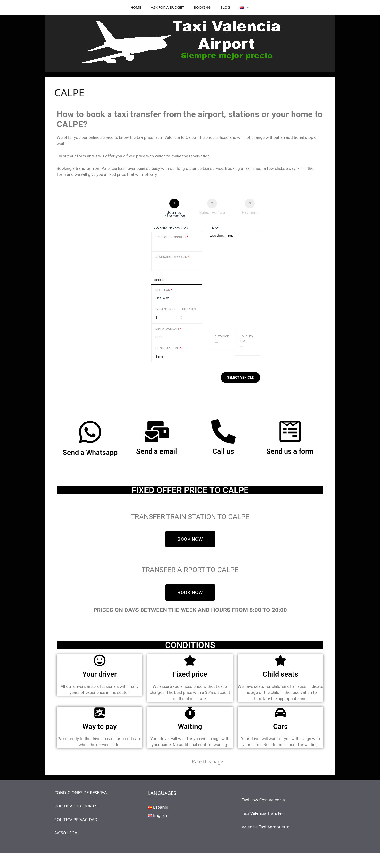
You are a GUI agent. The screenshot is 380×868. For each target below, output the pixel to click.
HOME (136, 7)
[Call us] (223, 431)
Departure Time (168, 348)
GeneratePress (224, 860)
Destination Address (172, 257)
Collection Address (172, 237)
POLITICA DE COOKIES (76, 806)
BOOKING (202, 7)
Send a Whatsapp (90, 453)
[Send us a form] (290, 431)
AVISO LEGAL (67, 833)
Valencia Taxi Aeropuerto (265, 827)
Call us (223, 451)
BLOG (225, 7)
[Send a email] (157, 431)
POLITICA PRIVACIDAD (76, 819)
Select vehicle (240, 377)
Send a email (157, 451)
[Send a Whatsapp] (90, 432)
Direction (164, 290)
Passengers (165, 309)
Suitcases (188, 309)
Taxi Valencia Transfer (262, 813)
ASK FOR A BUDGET (168, 7)
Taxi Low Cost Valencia (263, 800)
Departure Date (168, 329)
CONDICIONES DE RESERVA (81, 793)
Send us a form (290, 451)
